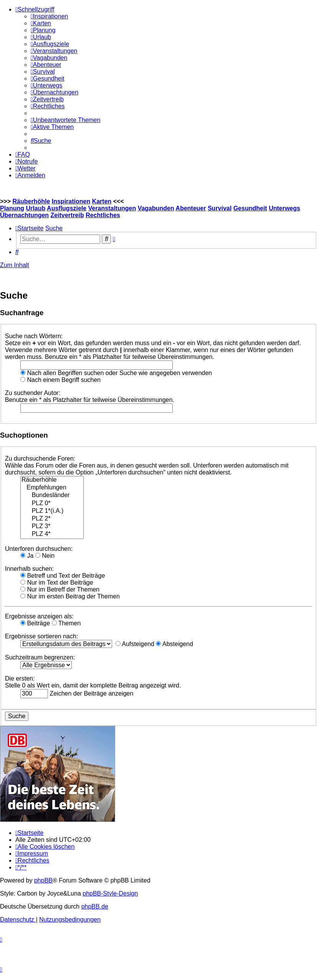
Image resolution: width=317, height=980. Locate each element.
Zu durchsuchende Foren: (40, 459)
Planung (12, 208)
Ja (27, 556)
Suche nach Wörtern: (34, 336)
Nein (45, 556)
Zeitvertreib (67, 215)
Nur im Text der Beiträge (57, 583)
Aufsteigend (135, 644)
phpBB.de (95, 906)
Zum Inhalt (15, 265)
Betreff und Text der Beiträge (63, 576)
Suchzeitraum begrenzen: (40, 657)
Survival (220, 208)
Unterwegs (284, 208)
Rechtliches (103, 215)
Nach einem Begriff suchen (60, 380)
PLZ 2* (52, 519)
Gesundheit (250, 208)
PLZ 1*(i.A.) (52, 511)
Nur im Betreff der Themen (60, 589)
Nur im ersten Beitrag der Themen (70, 596)
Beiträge (35, 623)
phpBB (43, 880)
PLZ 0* (52, 504)
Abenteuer (191, 208)
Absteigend (174, 644)
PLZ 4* (52, 534)
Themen (66, 623)
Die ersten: (20, 678)
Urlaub (36, 208)
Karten (102, 201)
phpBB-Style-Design (110, 893)
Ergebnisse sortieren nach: (41, 636)
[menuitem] (49, 16)
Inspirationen (71, 201)
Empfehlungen (52, 488)
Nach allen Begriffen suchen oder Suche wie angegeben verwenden (116, 373)
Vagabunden (156, 208)
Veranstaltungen (112, 208)
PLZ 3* (52, 527)
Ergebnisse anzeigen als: (39, 616)
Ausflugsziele (67, 208)
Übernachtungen (24, 215)
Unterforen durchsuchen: (39, 549)
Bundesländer (52, 496)
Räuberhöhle (31, 201)
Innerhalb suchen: (29, 569)
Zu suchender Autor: (33, 393)
